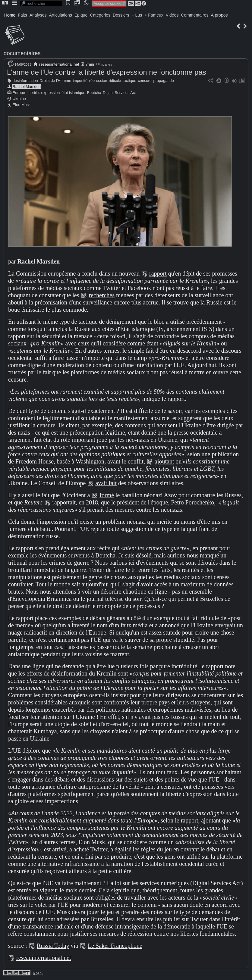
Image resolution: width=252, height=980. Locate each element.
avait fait (106, 483)
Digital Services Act (119, 93)
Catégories (100, 15)
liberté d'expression (43, 93)
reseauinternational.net (59, 64)
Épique (81, 15)
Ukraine (19, 99)
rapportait (64, 502)
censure (145, 81)
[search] (41, 3)
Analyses (38, 15)
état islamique (73, 93)
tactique (129, 81)
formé (107, 495)
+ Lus (137, 15)
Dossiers (121, 15)
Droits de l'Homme (55, 81)
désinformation (25, 81)
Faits (22, 15)
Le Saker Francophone (115, 946)
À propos (219, 15)
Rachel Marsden (27, 87)
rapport (158, 273)
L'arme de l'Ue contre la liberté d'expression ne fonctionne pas (107, 72)
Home (10, 15)
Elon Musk (22, 105)
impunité (80, 81)
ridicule (115, 81)
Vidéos (172, 15)
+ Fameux (154, 15)
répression (98, 81)
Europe (19, 93)
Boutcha (94, 93)
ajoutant (164, 461)
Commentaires (195, 15)
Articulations (61, 15)
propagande (164, 81)
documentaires (22, 53)
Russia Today (53, 946)
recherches (102, 295)
